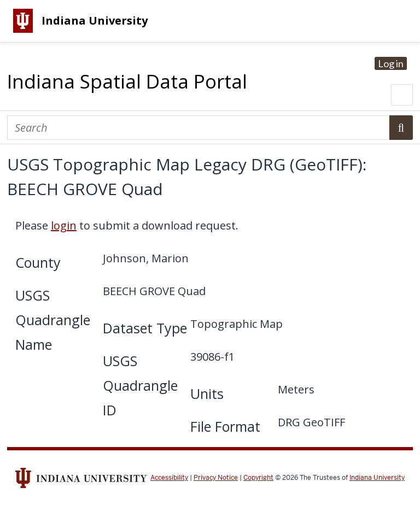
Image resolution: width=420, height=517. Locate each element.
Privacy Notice (216, 478)
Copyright (258, 478)
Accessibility (169, 478)
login (64, 225)
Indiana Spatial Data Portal (127, 81)
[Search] (198, 128)
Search (401, 128)
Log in (391, 63)
